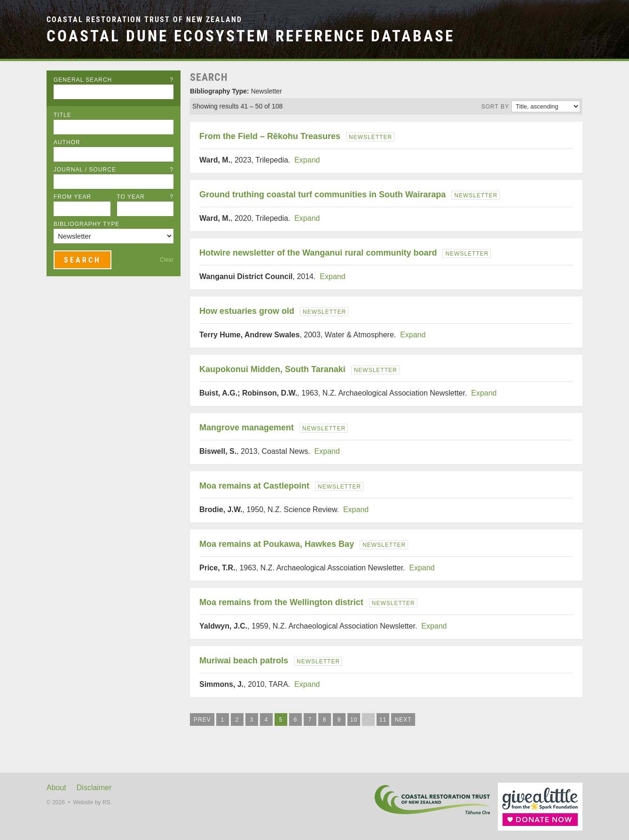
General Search (114, 80)
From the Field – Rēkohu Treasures (270, 136)
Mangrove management (247, 428)
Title (63, 115)
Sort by (495, 107)
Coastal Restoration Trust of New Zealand (144, 19)
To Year (145, 197)
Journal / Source (114, 170)
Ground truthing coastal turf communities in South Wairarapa (322, 194)
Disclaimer (94, 788)
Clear (167, 260)
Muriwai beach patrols (244, 661)
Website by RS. (92, 802)
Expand (307, 160)
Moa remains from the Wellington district (281, 602)
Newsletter (370, 137)
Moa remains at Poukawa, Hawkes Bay (277, 544)
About (56, 788)
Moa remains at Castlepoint (254, 486)
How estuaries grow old (247, 311)
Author (67, 142)
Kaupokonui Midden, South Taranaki (272, 369)
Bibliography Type (87, 224)
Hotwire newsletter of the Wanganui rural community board (318, 253)
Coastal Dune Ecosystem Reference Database (251, 36)
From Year (72, 197)
